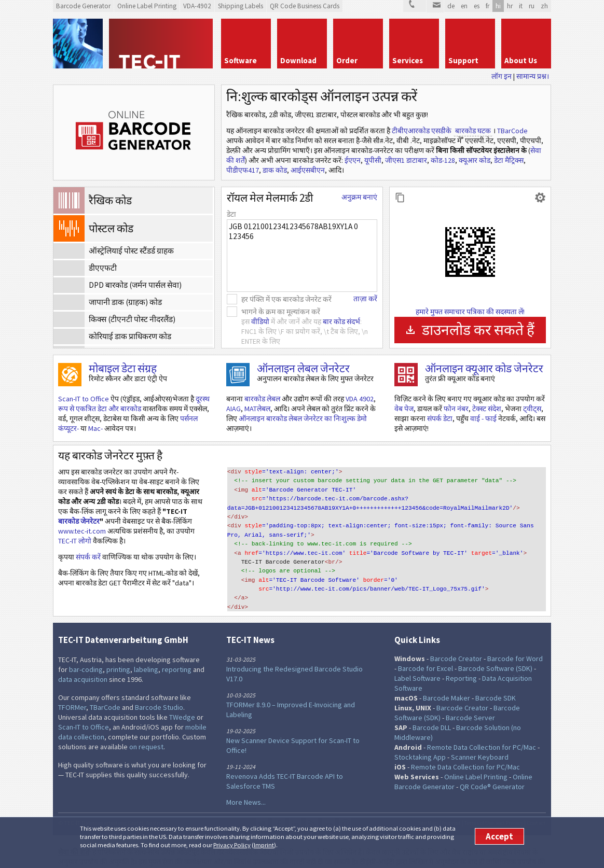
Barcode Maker (447, 681)
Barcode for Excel (425, 652)
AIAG (234, 409)
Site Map (428, 806)
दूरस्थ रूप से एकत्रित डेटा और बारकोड (134, 404)
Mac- (95, 428)
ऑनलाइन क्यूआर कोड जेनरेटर (484, 368)
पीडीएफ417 (243, 170)
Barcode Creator (456, 642)
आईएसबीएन (308, 170)
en (464, 6)
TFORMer (72, 691)
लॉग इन (502, 76)
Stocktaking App (420, 740)
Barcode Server (470, 701)
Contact (536, 806)
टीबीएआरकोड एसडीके (422, 131)
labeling (146, 653)
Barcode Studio (159, 691)
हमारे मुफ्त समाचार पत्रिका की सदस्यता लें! (470, 312)
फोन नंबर (456, 409)
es (477, 6)
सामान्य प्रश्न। (533, 76)
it (521, 6)
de (451, 6)
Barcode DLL (432, 711)
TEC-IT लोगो (75, 541)
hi (498, 6)
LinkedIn (295, 807)
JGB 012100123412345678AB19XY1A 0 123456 (302, 256)
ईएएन (353, 160)
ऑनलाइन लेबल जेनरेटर (303, 368)
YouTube (328, 807)
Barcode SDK (496, 681)
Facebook (279, 807)
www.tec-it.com (82, 531)
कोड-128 (443, 160)
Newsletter (345, 807)
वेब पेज (404, 409)
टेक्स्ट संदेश (487, 409)
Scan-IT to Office (84, 399)
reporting (177, 653)
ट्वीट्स (532, 409)
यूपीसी (373, 160)
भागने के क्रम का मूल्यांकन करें (281, 312)
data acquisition (83, 663)
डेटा (231, 214)
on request (146, 730)
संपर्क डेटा (440, 418)
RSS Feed (312, 807)
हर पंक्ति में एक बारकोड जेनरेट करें (286, 299)
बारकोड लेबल (262, 399)
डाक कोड (275, 170)
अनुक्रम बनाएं (359, 197)
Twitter (262, 807)
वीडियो (260, 321)
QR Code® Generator (492, 770)
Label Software (417, 662)
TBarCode (512, 131)
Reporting (461, 662)
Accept (499, 836)
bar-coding (86, 653)
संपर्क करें (88, 557)
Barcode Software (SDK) (495, 652)
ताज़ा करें (365, 299)
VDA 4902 (360, 399)
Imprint (264, 845)
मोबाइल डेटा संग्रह (123, 368)
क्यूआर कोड (475, 160)
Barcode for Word (515, 642)
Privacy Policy (232, 845)
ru (532, 6)
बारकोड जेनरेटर (79, 521)
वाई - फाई (483, 418)
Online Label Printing (476, 760)
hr (510, 6)
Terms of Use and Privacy (494, 806)
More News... (246, 786)
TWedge (182, 701)
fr (488, 6)
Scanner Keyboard (480, 740)
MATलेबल (257, 409)
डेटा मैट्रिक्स (509, 160)
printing (118, 653)
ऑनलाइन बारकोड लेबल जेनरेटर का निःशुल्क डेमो (303, 418)
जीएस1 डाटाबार (406, 160)
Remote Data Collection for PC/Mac (482, 731)
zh (544, 6)
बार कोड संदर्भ (341, 321)
